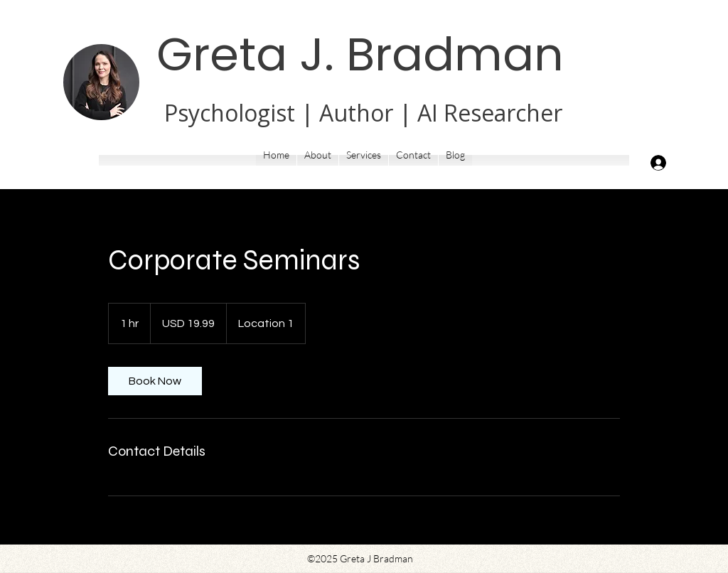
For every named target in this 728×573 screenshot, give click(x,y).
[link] (155, 381)
